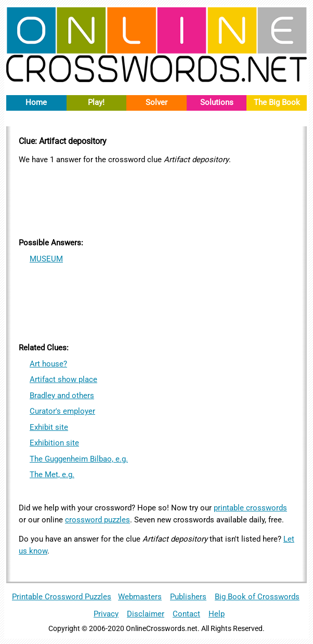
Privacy (106, 614)
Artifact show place (63, 379)
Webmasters (140, 597)
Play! (96, 102)
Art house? (48, 364)
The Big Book (277, 102)
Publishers (188, 597)
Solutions (217, 102)
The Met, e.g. (52, 475)
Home (36, 102)
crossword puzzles (97, 520)
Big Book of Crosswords (257, 597)
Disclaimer (146, 614)
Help (217, 614)
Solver (156, 102)
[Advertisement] (156, 200)
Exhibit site (49, 427)
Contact (186, 614)
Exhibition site (54, 443)
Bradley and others (62, 396)
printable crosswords (250, 508)
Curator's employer (62, 411)
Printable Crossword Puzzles (62, 597)
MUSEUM (46, 259)
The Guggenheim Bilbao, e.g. (79, 459)
